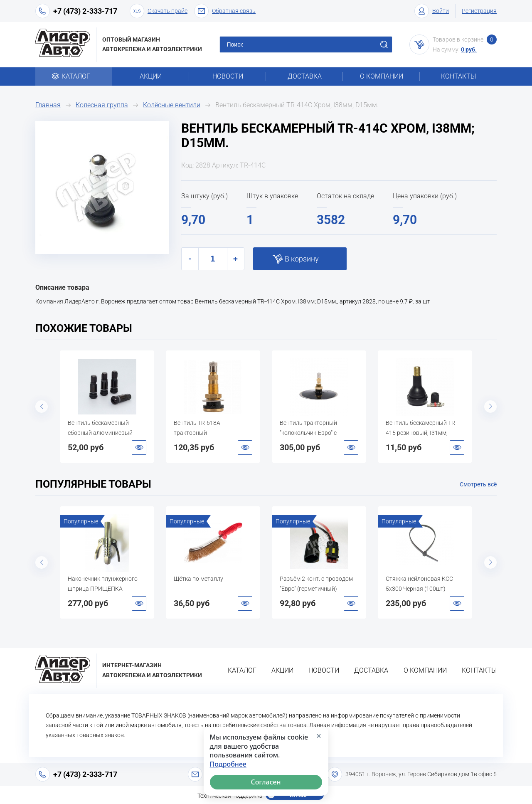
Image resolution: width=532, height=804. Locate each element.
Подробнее (228, 764)
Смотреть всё (478, 484)
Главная (48, 105)
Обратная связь (225, 11)
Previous (42, 407)
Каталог (74, 76)
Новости (228, 76)
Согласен (266, 782)
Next (490, 407)
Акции (151, 76)
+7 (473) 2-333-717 (85, 11)
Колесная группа (102, 105)
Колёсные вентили (172, 105)
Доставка (305, 76)
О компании (382, 76)
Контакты (458, 76)
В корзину (302, 259)
